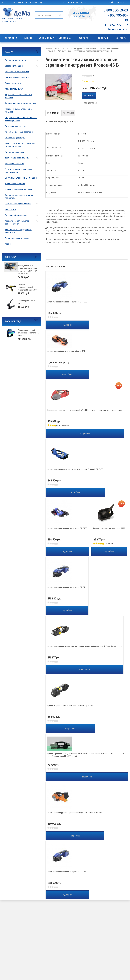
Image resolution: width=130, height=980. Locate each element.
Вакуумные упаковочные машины (21, 178)
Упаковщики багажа (14, 164)
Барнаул (80, 2)
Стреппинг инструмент (15, 60)
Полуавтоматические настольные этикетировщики (21, 119)
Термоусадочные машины (17, 158)
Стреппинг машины (14, 66)
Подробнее (67, 325)
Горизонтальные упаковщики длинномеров (19, 171)
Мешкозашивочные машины (18, 189)
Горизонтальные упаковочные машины (19, 110)
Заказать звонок (118, 29)
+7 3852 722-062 (116, 25)
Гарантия (102, 38)
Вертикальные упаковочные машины (18, 96)
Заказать (89, 96)
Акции (28, 38)
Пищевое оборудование (16, 215)
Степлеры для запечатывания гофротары (19, 197)
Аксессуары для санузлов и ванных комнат (18, 222)
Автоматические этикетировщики (21, 103)
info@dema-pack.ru (119, 2)
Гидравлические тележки (17, 238)
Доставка (65, 38)
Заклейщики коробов (15, 184)
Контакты (121, 38)
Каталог (9, 38)
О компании (46, 38)
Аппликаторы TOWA (14, 89)
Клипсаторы (11, 210)
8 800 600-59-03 (116, 10)
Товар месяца (13, 321)
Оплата (84, 38)
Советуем (11, 257)
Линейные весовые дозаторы (19, 132)
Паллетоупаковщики (15, 152)
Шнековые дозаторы (15, 138)
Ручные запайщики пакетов (18, 204)
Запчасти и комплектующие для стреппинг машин (20, 145)
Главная (49, 49)
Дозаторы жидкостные (16, 126)
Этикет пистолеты (13, 83)
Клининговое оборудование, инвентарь (18, 231)
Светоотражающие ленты (17, 77)
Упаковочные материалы (17, 72)
